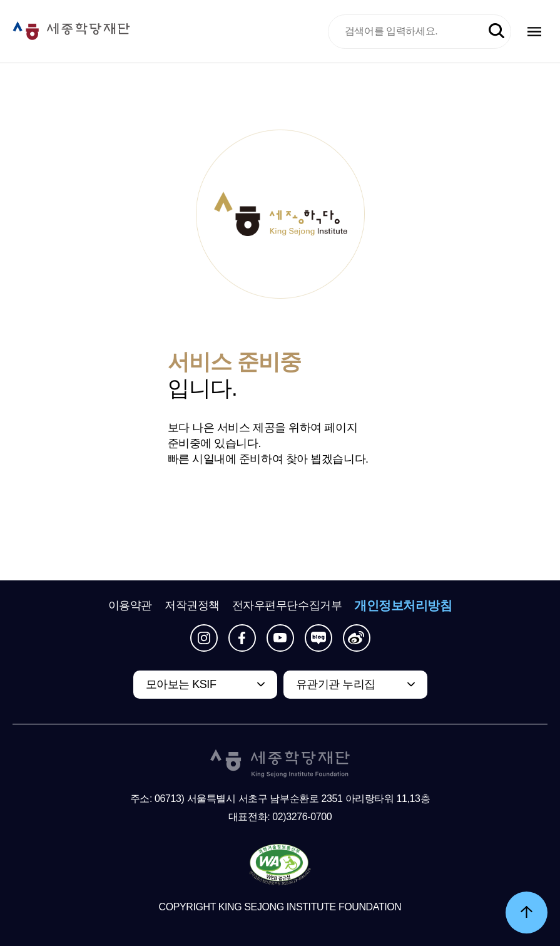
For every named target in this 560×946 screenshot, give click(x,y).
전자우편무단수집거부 (287, 605)
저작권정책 (192, 605)
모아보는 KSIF (181, 684)
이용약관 (130, 605)
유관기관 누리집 (336, 684)
